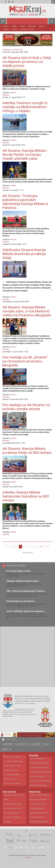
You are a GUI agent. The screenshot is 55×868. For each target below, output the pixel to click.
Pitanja (6, 800)
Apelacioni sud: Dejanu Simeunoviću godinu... (39, 785)
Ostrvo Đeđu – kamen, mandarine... (12, 784)
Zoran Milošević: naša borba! (12, 766)
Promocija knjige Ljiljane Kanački (39, 822)
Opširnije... (6, 95)
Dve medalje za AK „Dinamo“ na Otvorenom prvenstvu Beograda (25, 361)
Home (5, 847)
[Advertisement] (27, 656)
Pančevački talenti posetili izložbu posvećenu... (13, 795)
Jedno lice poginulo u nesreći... (38, 777)
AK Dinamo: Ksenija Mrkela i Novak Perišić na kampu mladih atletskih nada (25, 155)
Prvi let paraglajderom (12, 775)
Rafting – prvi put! (10, 779)
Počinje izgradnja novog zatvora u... (39, 768)
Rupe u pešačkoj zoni (12, 813)
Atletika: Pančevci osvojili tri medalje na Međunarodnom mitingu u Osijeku (25, 107)
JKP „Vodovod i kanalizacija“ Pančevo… (26, 591)
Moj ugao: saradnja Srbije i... (14, 761)
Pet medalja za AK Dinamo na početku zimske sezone (26, 407)
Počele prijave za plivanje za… (21, 601)
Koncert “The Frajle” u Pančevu (38, 804)
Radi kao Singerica (11, 770)
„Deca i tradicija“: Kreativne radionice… (26, 611)
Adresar (49, 847)
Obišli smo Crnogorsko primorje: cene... (13, 757)
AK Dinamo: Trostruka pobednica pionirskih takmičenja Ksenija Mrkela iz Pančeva (25, 202)
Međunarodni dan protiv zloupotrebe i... (39, 813)
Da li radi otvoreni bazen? (13, 808)
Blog (27, 850)
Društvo (5, 26)
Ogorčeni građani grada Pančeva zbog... (13, 804)
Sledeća (42, 547)
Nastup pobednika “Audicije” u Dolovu (37, 808)
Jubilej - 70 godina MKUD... (40, 795)
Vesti (9, 739)
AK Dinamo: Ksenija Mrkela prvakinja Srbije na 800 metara (27, 451)
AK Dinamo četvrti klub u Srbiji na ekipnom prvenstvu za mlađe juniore (27, 62)
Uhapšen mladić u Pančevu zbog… (23, 581)
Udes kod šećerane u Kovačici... (38, 759)
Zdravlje (6, 29)
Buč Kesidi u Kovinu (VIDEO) (38, 817)
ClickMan (28, 857)
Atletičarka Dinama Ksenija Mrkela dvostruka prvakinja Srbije (24, 254)
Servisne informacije (27, 29)
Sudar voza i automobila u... (41, 781)
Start (8, 547)
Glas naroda (19, 847)
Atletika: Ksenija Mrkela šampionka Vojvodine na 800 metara (26, 496)
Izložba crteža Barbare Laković (39, 800)
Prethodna (15, 547)
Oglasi (27, 847)
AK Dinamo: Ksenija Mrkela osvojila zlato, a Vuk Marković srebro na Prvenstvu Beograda (27, 311)
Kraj (48, 547)
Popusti (33, 847)
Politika (14, 26)
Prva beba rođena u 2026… (19, 571)
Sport (49, 26)
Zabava (15, 29)
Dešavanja (41, 847)
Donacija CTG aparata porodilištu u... (12, 817)
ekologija (7, 822)
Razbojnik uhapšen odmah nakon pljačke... (40, 772)
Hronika (22, 26)
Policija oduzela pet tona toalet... (39, 763)
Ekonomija (32, 26)
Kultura (41, 26)
